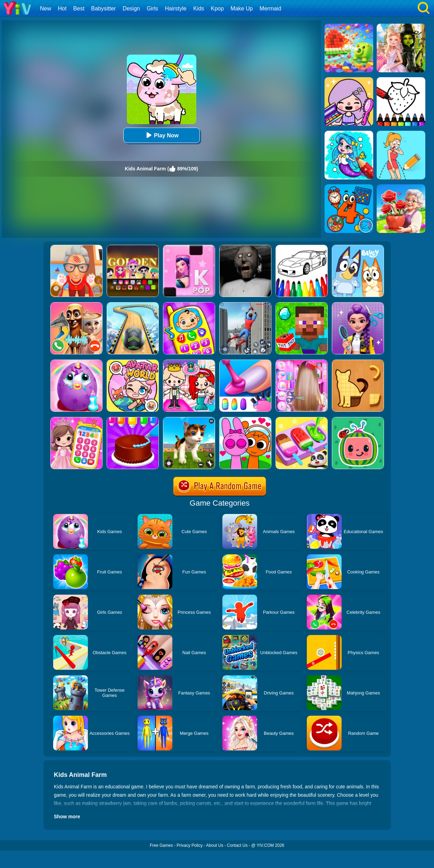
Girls (152, 9)
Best (79, 9)
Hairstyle (176, 9)
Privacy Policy (190, 845)
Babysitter (103, 9)
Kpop (217, 9)
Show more (67, 817)
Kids (199, 9)
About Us (215, 845)
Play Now (161, 135)
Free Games (161, 845)
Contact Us (237, 845)
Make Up (242, 9)
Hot (62, 9)
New (46, 9)
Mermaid (270, 9)
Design (131, 9)
